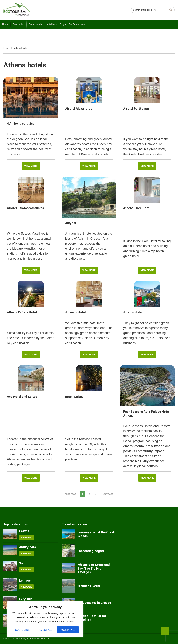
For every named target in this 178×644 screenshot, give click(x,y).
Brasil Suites (74, 397)
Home (6, 48)
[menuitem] (5, 24)
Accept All (68, 630)
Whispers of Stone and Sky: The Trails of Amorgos (94, 568)
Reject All (45, 630)
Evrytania (26, 599)
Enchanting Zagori (91, 551)
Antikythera (28, 547)
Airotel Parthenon (136, 109)
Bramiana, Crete (89, 586)
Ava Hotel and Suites (22, 397)
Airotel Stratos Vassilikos (25, 208)
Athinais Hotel (75, 312)
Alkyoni (71, 223)
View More (31, 166)
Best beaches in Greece (94, 603)
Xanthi (24, 563)
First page (70, 494)
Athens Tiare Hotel (137, 208)
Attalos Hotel (133, 312)
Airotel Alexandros (79, 109)
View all (26, 537)
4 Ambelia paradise (21, 124)
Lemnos (25, 580)
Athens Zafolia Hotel (22, 312)
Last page (108, 494)
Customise (22, 630)
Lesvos (24, 531)
